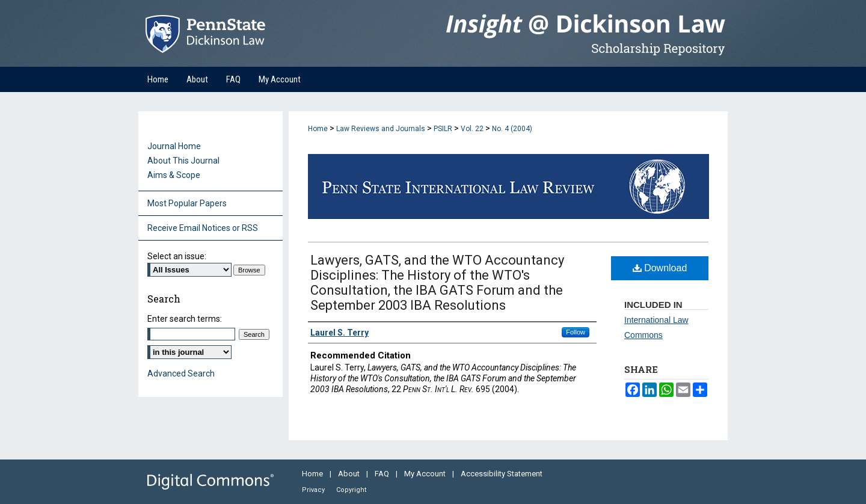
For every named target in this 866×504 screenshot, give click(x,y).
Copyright (351, 490)
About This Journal (183, 161)
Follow (576, 332)
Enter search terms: (185, 319)
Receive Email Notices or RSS (203, 228)
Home (318, 129)
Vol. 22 (472, 129)
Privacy (314, 490)
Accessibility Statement (502, 474)
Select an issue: (177, 256)
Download (660, 268)
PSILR (443, 129)
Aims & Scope (174, 175)
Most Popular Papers (187, 203)
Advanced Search (181, 373)
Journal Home (174, 146)
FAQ (383, 474)
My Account (426, 474)
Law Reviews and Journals (381, 129)
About (350, 474)
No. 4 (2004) (512, 129)
